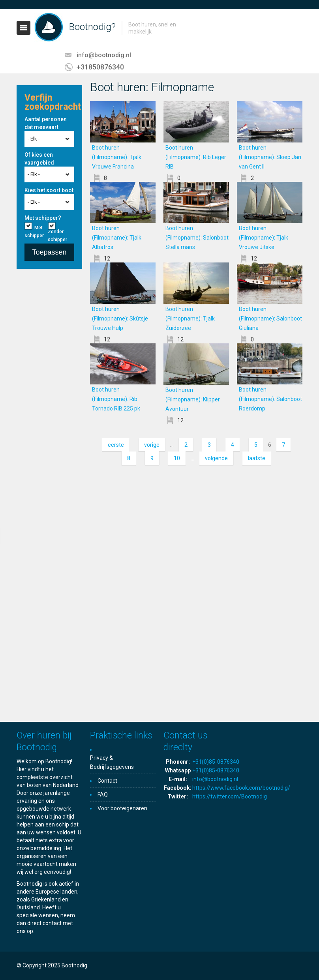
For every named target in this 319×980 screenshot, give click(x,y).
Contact (107, 781)
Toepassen (49, 252)
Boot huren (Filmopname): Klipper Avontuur (193, 399)
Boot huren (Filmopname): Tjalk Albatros (117, 238)
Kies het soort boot (49, 190)
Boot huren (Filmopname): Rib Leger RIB (196, 157)
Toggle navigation (23, 28)
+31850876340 (100, 67)
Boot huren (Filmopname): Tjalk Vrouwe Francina (122, 157)
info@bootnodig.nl (104, 55)
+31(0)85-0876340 (216, 762)
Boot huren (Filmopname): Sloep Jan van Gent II (270, 157)
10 (177, 458)
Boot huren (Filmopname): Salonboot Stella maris (197, 238)
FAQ (103, 794)
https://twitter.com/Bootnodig (230, 796)
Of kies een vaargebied (39, 159)
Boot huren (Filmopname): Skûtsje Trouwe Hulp (120, 319)
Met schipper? (43, 218)
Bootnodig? (92, 27)
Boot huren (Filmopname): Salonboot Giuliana (270, 319)
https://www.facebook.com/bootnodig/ (241, 788)
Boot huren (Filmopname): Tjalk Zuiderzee (190, 319)
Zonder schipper (57, 236)
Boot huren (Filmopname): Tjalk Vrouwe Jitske (266, 238)
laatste (257, 458)
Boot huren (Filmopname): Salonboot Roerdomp (270, 399)
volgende (216, 458)
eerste (116, 445)
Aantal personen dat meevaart (46, 123)
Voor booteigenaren (122, 808)
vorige (152, 445)
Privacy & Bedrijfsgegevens (112, 762)
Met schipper (34, 232)
